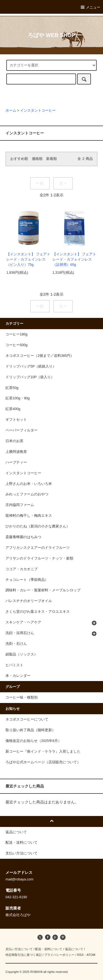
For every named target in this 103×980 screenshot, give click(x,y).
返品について (74, 949)
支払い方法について (19, 949)
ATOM (91, 955)
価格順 (37, 159)
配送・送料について (49, 949)
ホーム (11, 111)
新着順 (51, 159)
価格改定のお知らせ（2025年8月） (34, 741)
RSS (80, 955)
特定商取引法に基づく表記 (24, 955)
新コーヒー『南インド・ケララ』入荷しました (43, 752)
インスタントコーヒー (38, 111)
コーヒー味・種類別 (22, 697)
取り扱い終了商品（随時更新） (30, 730)
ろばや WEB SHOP (51, 35)
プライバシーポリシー (59, 955)
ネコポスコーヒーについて (27, 719)
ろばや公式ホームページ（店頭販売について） (43, 762)
